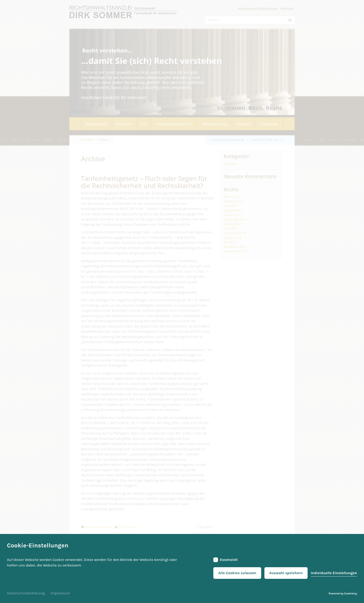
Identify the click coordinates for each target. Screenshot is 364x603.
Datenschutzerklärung (26, 593)
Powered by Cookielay (343, 593)
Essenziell (225, 560)
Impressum (60, 593)
